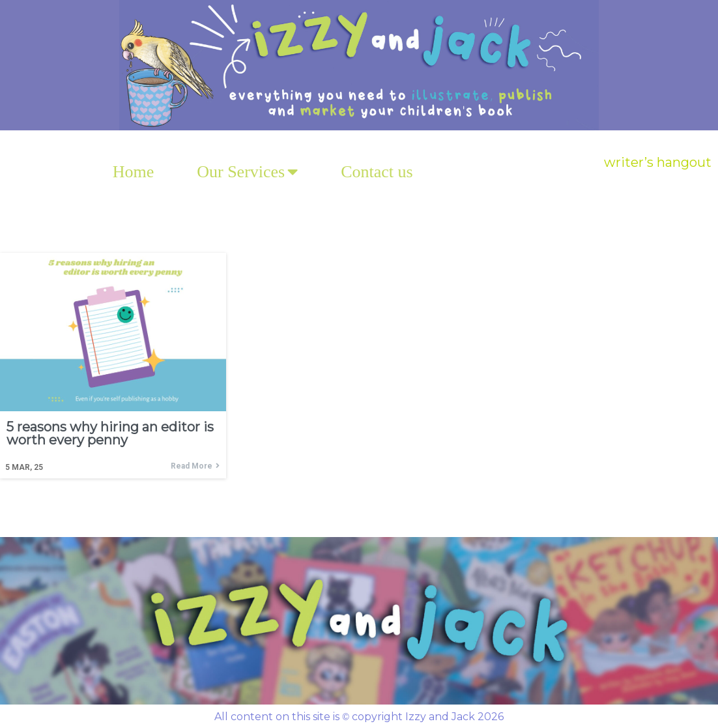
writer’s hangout (658, 162)
